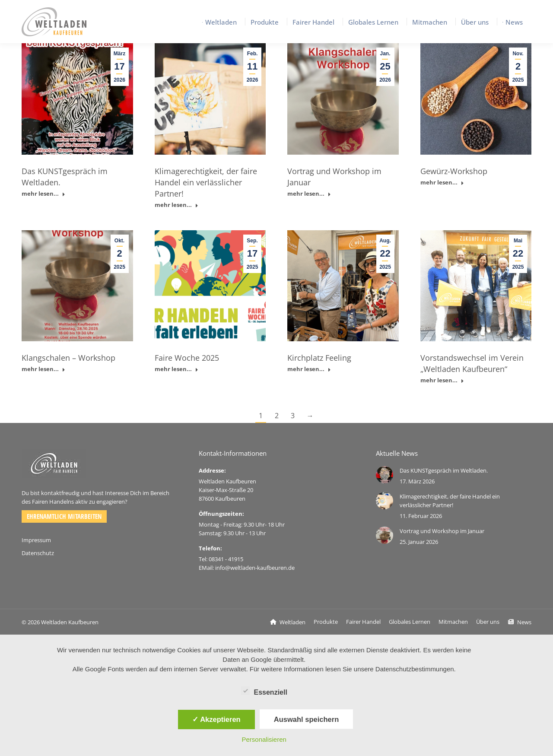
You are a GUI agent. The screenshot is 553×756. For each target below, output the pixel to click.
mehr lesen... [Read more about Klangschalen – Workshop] (43, 369)
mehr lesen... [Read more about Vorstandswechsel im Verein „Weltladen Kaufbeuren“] (442, 380)
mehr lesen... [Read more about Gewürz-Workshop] (442, 183)
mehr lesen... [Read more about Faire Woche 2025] (176, 369)
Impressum (36, 540)
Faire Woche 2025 (187, 358)
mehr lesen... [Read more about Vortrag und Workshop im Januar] (309, 194)
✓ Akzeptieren (216, 719)
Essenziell (264, 691)
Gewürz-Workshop (454, 171)
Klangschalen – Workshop (68, 358)
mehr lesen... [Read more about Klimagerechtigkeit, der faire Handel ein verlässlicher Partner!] (176, 205)
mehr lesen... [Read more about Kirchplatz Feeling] (309, 369)
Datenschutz (38, 553)
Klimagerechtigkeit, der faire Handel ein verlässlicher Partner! (206, 182)
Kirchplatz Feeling (319, 358)
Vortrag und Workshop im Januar (442, 531)
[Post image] (385, 475)
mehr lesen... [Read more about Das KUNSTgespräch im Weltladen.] (43, 194)
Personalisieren (264, 739)
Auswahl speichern (306, 719)
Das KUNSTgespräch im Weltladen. (444, 470)
